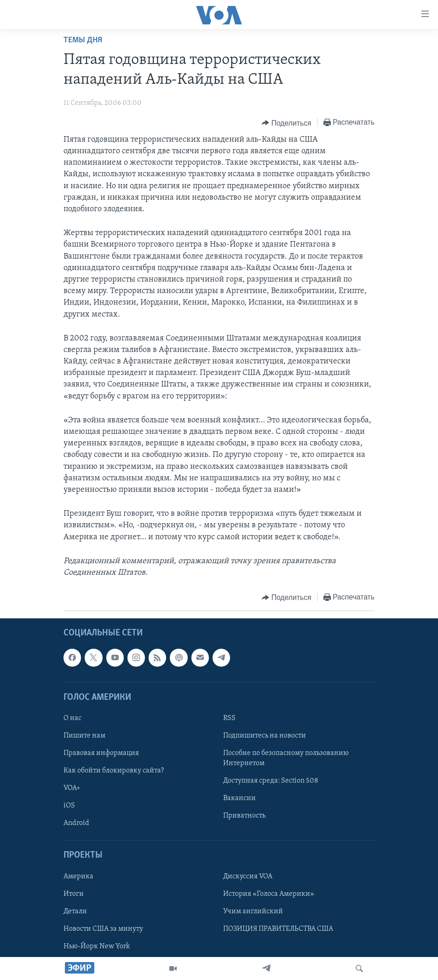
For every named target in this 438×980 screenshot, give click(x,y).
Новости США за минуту (103, 929)
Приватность (244, 816)
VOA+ (72, 788)
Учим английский (253, 911)
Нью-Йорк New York (97, 946)
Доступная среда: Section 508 (271, 781)
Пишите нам (84, 736)
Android (76, 823)
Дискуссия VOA (248, 876)
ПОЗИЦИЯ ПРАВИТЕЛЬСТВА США (278, 929)
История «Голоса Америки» (269, 894)
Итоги (74, 894)
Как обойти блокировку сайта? (114, 771)
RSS (229, 718)
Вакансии (239, 798)
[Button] (286, 123)
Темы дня (83, 40)
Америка (78, 876)
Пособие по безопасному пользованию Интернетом (286, 758)
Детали (75, 911)
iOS (69, 806)
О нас (72, 718)
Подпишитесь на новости (265, 736)
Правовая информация (101, 753)
